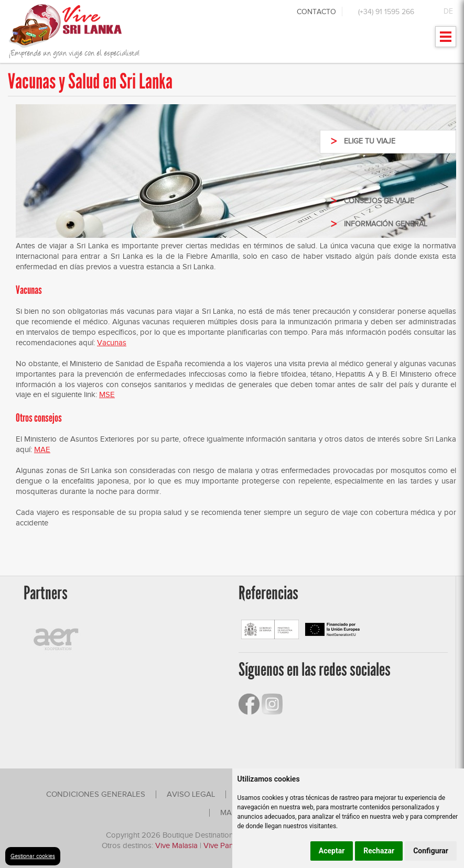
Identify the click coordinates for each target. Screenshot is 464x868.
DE (448, 11)
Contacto (316, 12)
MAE (42, 449)
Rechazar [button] (379, 851)
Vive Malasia (177, 845)
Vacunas (112, 343)
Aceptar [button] (332, 851)
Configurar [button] (431, 851)
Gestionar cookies (33, 856)
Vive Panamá (226, 845)
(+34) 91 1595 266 (386, 12)
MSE (107, 394)
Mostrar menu (446, 40)
